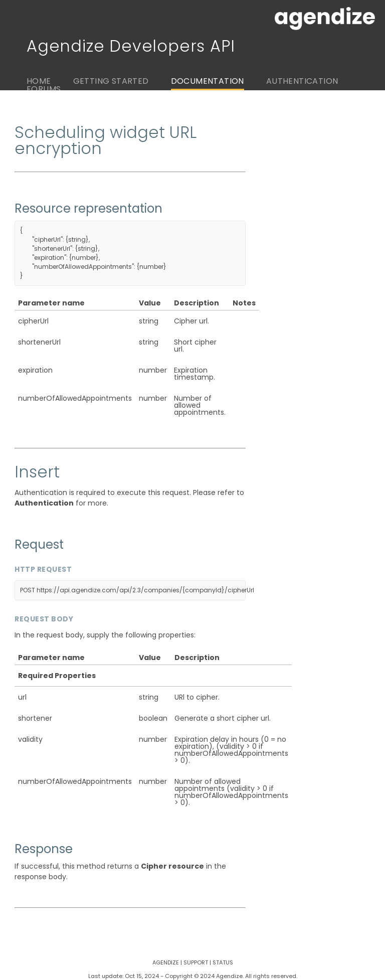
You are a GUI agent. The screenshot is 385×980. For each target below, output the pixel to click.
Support (196, 962)
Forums (44, 89)
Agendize (166, 962)
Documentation (208, 81)
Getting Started (111, 81)
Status (223, 962)
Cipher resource (172, 866)
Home (39, 81)
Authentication (302, 81)
